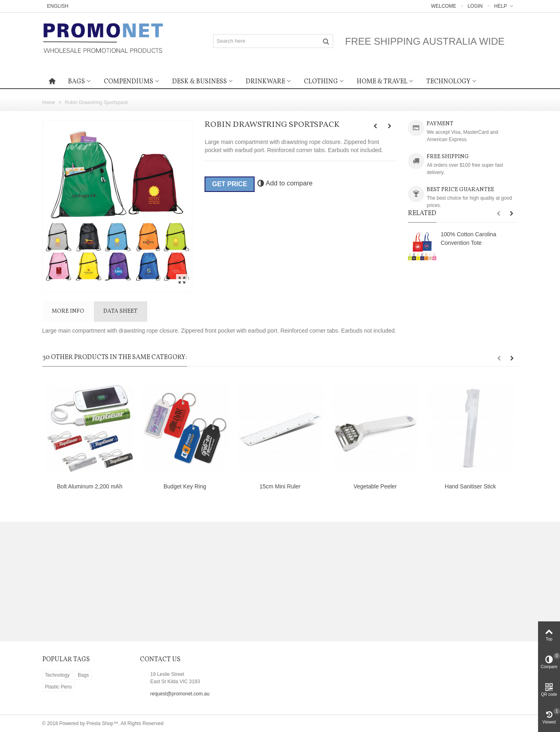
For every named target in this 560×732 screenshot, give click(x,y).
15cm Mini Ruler (280, 486)
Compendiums (129, 82)
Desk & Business (199, 82)
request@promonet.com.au (180, 694)
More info (68, 311)
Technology (448, 82)
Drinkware (265, 82)
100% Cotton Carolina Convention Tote (468, 239)
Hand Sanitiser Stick (471, 486)
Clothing (321, 82)
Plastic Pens (59, 687)
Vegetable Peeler (375, 486)
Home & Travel (382, 82)
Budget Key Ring (185, 486)
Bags (76, 82)
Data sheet (120, 311)
